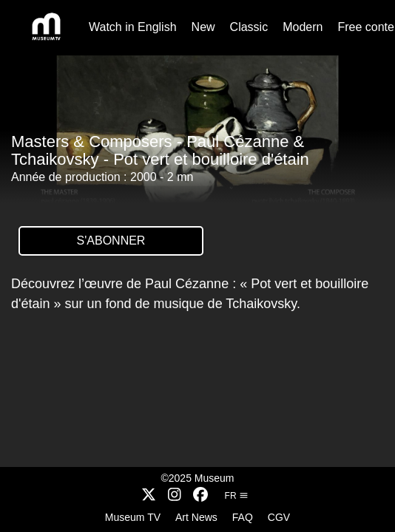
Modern (303, 27)
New (203, 27)
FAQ (243, 517)
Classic (249, 27)
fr (237, 496)
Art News (196, 517)
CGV (279, 517)
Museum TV (133, 517)
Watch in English (133, 27)
